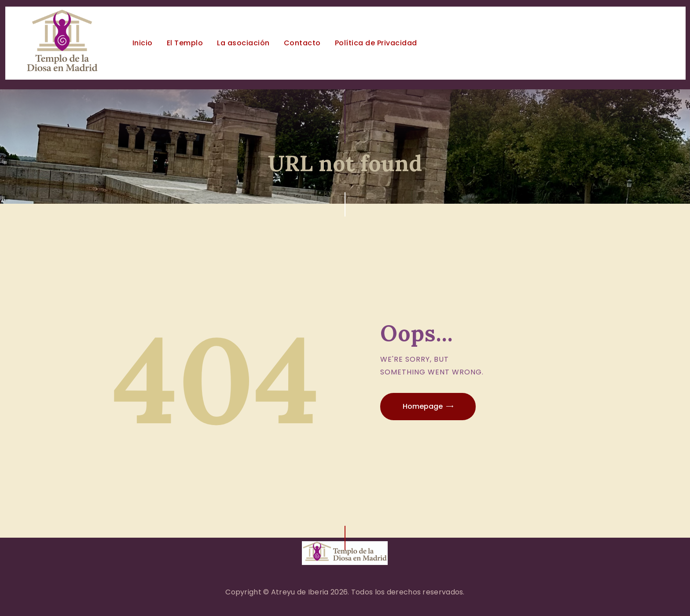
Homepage (423, 406)
